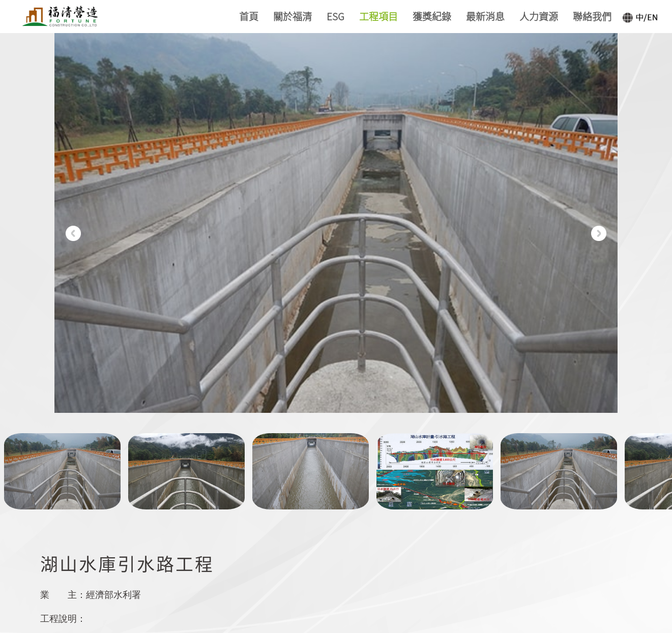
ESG (335, 16)
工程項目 (378, 16)
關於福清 (293, 16)
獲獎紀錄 (432, 16)
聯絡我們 (592, 16)
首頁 (249, 16)
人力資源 (539, 16)
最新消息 (485, 16)
